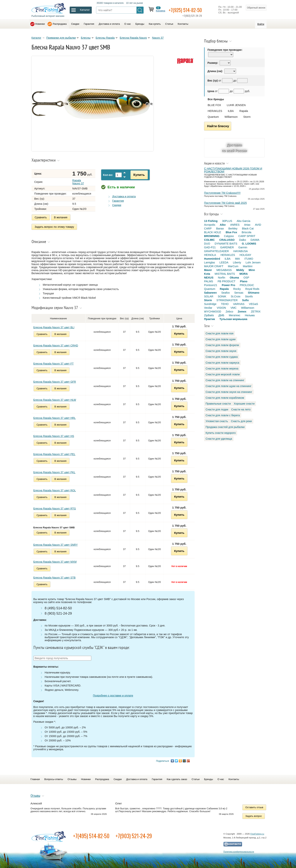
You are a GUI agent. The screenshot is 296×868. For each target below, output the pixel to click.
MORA (244, 274)
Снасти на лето (241, 409)
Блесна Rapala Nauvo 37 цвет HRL (55, 417)
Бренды (140, 24)
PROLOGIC (247, 285)
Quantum (213, 117)
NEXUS (209, 278)
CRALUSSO (227, 240)
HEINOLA (210, 255)
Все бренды (216, 99)
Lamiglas (210, 262)
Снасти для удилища (219, 439)
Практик (209, 319)
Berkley (233, 229)
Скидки (75, 24)
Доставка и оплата (109, 24)
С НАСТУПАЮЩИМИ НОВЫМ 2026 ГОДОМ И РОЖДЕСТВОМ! (233, 170)
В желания (61, 217)
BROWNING (212, 236)
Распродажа (60, 24)
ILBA (231, 111)
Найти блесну (218, 126)
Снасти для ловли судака (222, 357)
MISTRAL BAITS (225, 274)
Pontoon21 (211, 285)
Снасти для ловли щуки (221, 339)
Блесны (86, 38)
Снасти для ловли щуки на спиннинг (229, 386)
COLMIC (209, 240)
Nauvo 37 (158, 38)
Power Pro (229, 285)
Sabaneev (210, 293)
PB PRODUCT (227, 281)
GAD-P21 (210, 247)
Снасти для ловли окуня (221, 351)
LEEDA (224, 262)
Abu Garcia (244, 221)
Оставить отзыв (254, 807)
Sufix (246, 300)
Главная (35, 778)
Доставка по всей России (234, 148)
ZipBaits (209, 315)
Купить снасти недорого (221, 433)
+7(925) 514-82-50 (188, 10)
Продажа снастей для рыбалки (225, 427)
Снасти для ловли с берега (223, 415)
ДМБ (221, 315)
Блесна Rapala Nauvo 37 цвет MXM (55, 561)
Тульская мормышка (233, 319)
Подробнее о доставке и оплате (113, 695)
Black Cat (248, 229)
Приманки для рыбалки (61, 38)
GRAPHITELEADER (216, 251)
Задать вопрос (254, 815)
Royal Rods (252, 289)
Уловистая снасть (217, 421)
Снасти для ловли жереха (222, 369)
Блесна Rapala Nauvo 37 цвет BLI (54, 327)
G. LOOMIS (249, 244)
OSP (246, 278)
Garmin (243, 247)
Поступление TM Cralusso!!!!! (222, 193)
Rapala (244, 111)
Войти (261, 24)
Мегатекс (235, 315)
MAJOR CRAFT (214, 266)
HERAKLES (215, 111)
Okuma (234, 278)
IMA (237, 259)
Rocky (237, 289)
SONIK (222, 296)
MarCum (233, 266)
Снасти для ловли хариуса (222, 363)
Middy (240, 270)
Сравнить (41, 217)
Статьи (169, 24)
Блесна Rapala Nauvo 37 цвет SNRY (56, 544)
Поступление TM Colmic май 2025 (225, 203)
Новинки (40, 24)
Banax (220, 229)
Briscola (246, 232)
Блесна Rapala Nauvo (133, 38)
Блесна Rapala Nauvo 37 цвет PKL (54, 472)
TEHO (225, 304)
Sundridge (210, 304)
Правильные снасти (218, 404)
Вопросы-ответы (54, 778)
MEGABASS (224, 270)
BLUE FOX (214, 105)
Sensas (239, 293)
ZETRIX (256, 312)
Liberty (237, 262)
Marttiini (248, 266)
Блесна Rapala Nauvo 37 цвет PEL (54, 453)
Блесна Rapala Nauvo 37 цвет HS (54, 435)
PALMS (209, 281)
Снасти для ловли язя (219, 333)
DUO (207, 244)
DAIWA (255, 240)
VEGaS (254, 304)
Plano (244, 281)
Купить (138, 175)
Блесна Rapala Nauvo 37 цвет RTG (55, 508)
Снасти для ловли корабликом (225, 398)
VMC (234, 308)
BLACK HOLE (213, 232)
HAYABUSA (240, 251)
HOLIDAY (245, 255)
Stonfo (249, 296)
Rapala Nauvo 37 (78, 182)
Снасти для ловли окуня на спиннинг (229, 392)
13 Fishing (211, 221)
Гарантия (89, 24)
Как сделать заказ (177, 778)
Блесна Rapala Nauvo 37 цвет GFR (55, 381)
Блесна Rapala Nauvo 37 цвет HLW (55, 399)
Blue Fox (231, 232)
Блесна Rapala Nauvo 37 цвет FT (54, 363)
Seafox (225, 293)
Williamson (231, 117)
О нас (128, 24)
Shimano (254, 293)
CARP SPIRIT (247, 236)
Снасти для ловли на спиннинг (225, 380)
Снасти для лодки (217, 409)
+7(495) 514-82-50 (91, 835)
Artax (247, 225)
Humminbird (212, 259)
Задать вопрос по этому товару (54, 226)
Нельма (250, 315)
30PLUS (227, 221)
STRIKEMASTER (227, 300)
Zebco (229, 312)
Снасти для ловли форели (222, 345)
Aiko (223, 225)
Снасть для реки (241, 421)
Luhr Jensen (253, 262)
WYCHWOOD (213, 312)
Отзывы (72, 778)
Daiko (243, 240)
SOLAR (209, 296)
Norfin (222, 278)
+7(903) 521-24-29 (134, 835)
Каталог (36, 38)
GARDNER (227, 247)
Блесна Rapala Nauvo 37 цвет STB (55, 577)
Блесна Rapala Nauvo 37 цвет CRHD (56, 345)
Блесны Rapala (105, 38)
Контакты (183, 24)
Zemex (242, 312)
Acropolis (210, 225)
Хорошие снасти (244, 404)
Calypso (229, 236)
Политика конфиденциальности (239, 851)
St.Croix (236, 296)
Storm (247, 117)
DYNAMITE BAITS (226, 244)
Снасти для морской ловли (223, 374)
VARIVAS (239, 304)
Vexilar (208, 308)
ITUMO (249, 259)
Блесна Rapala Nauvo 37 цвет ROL (55, 490)
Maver (208, 270)
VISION (221, 308)
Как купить (155, 24)
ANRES (235, 225)
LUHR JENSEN (236, 105)
